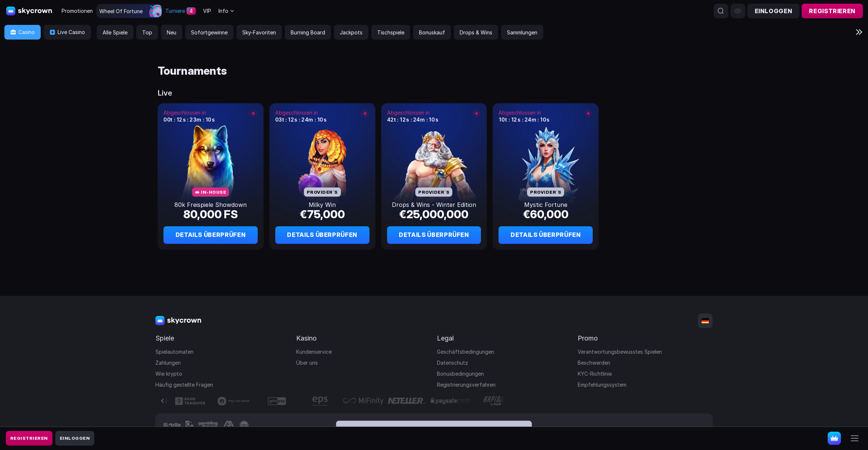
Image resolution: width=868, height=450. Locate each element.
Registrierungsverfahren (466, 385)
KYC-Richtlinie (595, 374)
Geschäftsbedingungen (466, 352)
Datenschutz (453, 363)
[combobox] (227, 11)
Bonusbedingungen (460, 374)
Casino (23, 32)
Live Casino (67, 32)
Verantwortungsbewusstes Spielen (620, 352)
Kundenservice (314, 352)
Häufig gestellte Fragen (184, 385)
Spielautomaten (174, 352)
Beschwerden (594, 363)
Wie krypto (169, 374)
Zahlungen (168, 363)
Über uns (307, 363)
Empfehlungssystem (602, 385)
